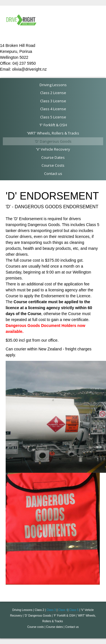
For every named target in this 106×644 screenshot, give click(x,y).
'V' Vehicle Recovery (53, 149)
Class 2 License (53, 93)
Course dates (54, 627)
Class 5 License (53, 117)
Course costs (36, 627)
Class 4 (63, 610)
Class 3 (51, 610)
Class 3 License (53, 101)
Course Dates (53, 157)
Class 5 (74, 610)
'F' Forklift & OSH (53, 125)
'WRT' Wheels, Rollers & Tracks (53, 133)
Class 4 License (53, 109)
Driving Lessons (53, 85)
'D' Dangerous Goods (53, 141)
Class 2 (39, 610)
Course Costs (53, 165)
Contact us (53, 174)
